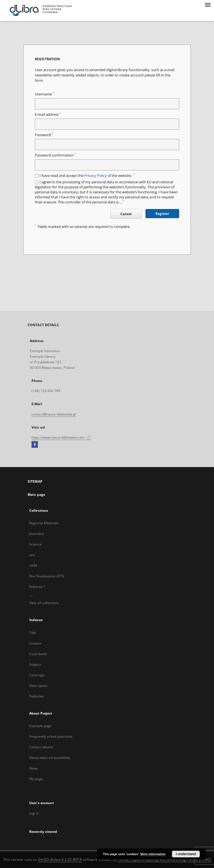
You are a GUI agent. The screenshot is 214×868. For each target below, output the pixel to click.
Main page (36, 495)
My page (36, 779)
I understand (186, 854)
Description (38, 686)
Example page (40, 726)
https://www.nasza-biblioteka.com (61, 437)
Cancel (126, 214)
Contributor (38, 654)
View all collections (44, 603)
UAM (33, 565)
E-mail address (48, 115)
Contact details (41, 747)
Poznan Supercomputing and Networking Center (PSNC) (164, 859)
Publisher (37, 696)
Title (33, 633)
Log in (34, 813)
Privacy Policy (95, 176)
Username (44, 94)
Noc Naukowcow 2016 (47, 576)
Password (44, 135)
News (34, 768)
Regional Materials (44, 523)
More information (153, 854)
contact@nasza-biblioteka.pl (54, 414)
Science (35, 544)
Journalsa (37, 534)
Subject (35, 664)
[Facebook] (35, 445)
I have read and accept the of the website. (87, 176)
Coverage (37, 675)
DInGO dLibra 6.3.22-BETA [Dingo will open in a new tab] (60, 859)
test (32, 555)
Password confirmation (55, 155)
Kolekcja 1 (37, 587)
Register (162, 214)
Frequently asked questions (51, 736)
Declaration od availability (50, 758)
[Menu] (208, 4)
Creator (35, 643)
